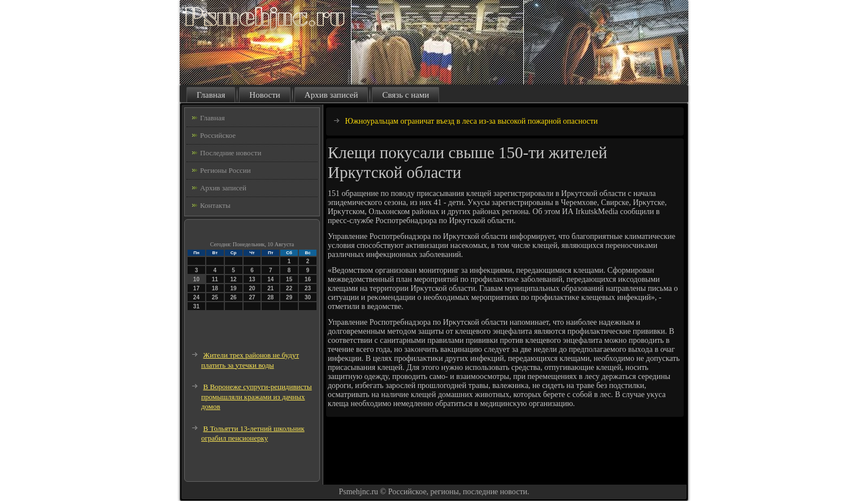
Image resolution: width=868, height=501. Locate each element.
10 (196, 279)
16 (308, 279)
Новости (264, 95)
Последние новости (231, 153)
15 (289, 279)
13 (252, 279)
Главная (211, 95)
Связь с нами (405, 95)
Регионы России (225, 170)
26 (234, 297)
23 (308, 288)
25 (215, 297)
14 (270, 279)
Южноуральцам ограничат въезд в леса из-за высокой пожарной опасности (472, 121)
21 (270, 288)
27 (252, 297)
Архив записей (331, 95)
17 (196, 288)
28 (270, 297)
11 (215, 279)
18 (215, 288)
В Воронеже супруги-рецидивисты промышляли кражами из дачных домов (257, 397)
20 (252, 288)
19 (234, 288)
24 (196, 297)
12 (234, 279)
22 (289, 288)
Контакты (215, 205)
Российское (218, 135)
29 (289, 297)
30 (308, 297)
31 (196, 306)
